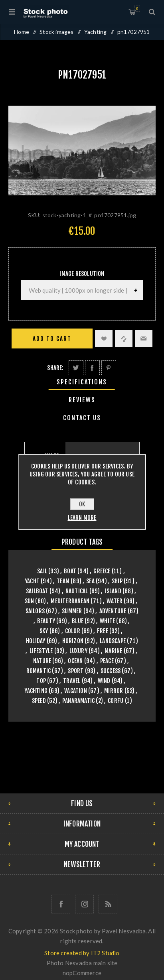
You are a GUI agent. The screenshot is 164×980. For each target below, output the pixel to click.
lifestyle (41, 651)
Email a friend (144, 338)
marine (113, 651)
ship (117, 581)
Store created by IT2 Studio (82, 953)
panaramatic (78, 701)
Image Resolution (82, 274)
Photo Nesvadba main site (82, 963)
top (41, 681)
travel (72, 681)
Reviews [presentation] (82, 400)
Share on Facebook (92, 368)
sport (76, 671)
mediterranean (70, 601)
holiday (36, 641)
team (63, 581)
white (107, 621)
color (73, 631)
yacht (32, 581)
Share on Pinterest (109, 368)
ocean (75, 661)
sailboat (37, 591)
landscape (113, 641)
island (113, 591)
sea (90, 581)
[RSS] (108, 904)
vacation (76, 691)
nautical (77, 591)
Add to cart (52, 339)
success (111, 671)
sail (42, 571)
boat (70, 571)
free (103, 631)
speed (39, 701)
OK (82, 504)
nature (42, 661)
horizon (73, 641)
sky (44, 631)
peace (107, 661)
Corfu (116, 701)
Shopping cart (137, 9)
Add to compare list (124, 338)
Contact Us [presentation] (82, 418)
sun (30, 601)
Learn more (82, 518)
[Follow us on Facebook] (61, 904)
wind (104, 681)
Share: (55, 368)
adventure (113, 611)
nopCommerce (82, 973)
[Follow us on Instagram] (84, 904)
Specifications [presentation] (82, 382)
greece (102, 571)
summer (72, 611)
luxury (78, 651)
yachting (36, 691)
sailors (35, 611)
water (115, 601)
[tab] (82, 382)
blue (78, 621)
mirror (114, 691)
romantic (39, 671)
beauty (46, 621)
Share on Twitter (76, 368)
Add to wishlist (104, 338)
